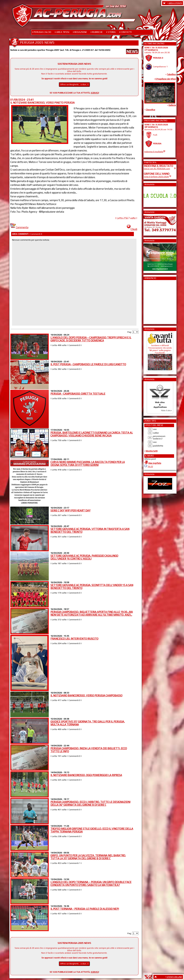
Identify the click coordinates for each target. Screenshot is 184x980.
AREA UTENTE (175, 3)
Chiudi (132, 229)
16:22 (150, 466)
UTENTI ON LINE (174, 977)
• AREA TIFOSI (62, 32)
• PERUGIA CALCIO (42, 32)
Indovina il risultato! (154, 152)
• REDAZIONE (80, 32)
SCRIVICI (95, 93)
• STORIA (111, 32)
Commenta (19, 227)
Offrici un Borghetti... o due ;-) (74, 84)
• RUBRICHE (97, 32)
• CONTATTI (125, 32)
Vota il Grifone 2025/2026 (156, 176)
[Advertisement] (154, 301)
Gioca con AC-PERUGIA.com (157, 169)
